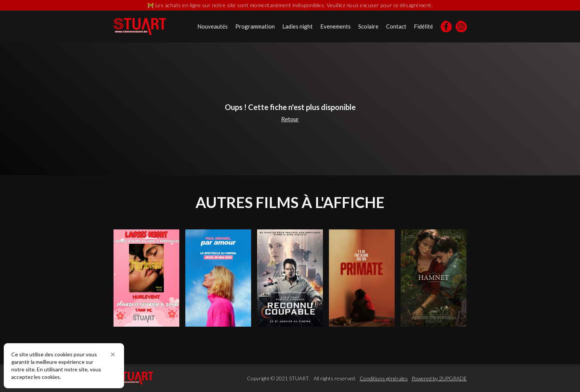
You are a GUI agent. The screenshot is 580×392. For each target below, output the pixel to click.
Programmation (255, 26)
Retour (290, 119)
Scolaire (368, 26)
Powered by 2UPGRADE (439, 378)
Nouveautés (213, 26)
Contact (396, 26)
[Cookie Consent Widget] (64, 366)
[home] (140, 26)
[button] (113, 354)
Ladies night (298, 26)
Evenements (335, 26)
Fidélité (423, 26)
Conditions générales (384, 378)
